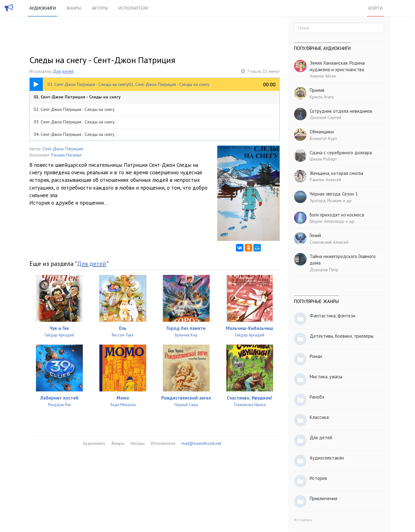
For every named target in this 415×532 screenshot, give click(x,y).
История (318, 478)
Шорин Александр (327, 221)
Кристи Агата (322, 97)
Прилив (317, 90)
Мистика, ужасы (326, 377)
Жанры (74, 8)
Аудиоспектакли (327, 458)
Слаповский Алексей (329, 242)
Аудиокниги (43, 8)
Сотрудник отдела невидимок (341, 111)
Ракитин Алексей (325, 180)
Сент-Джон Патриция (63, 149)
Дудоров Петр (324, 270)
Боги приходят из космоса (337, 215)
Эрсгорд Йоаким (326, 201)
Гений (315, 235)
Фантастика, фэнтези (332, 316)
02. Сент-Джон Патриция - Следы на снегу (74, 109)
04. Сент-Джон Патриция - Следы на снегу (74, 134)
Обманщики (322, 132)
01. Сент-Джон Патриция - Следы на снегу (77, 97)
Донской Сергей (325, 117)
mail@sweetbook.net (201, 443)
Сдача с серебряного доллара (341, 153)
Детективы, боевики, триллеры (342, 336)
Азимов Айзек (323, 76)
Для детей (63, 71)
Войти (375, 8)
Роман (316, 356)
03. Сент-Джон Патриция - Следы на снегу (74, 122)
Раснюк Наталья (66, 155)
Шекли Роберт (323, 159)
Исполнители (133, 8)
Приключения (323, 498)
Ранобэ (317, 397)
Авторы (100, 8)
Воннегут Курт (323, 138)
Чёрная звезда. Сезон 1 (334, 194)
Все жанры (303, 520)
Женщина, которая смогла (336, 173)
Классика (319, 417)
